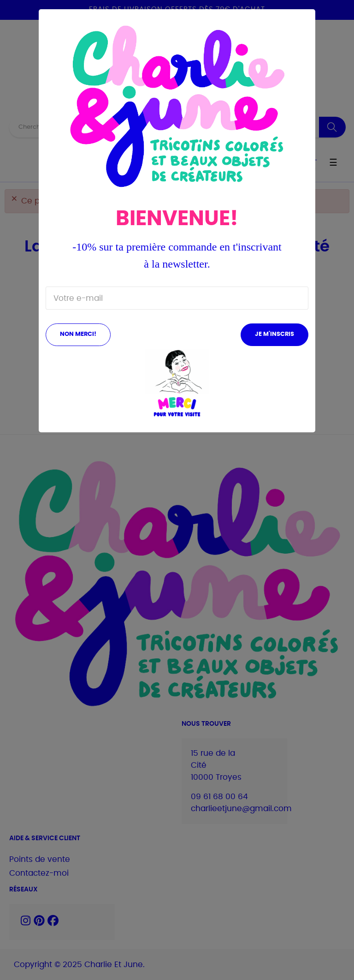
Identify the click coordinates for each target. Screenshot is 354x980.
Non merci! (78, 334)
